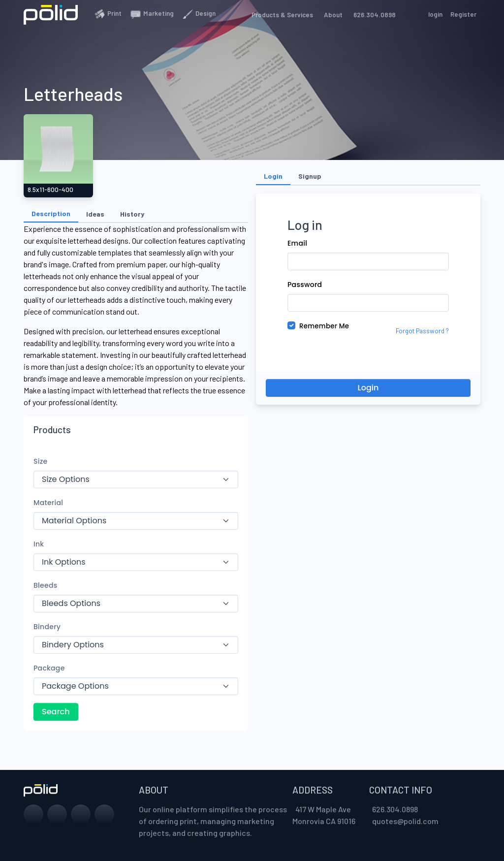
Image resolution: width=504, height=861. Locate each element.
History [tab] (132, 214)
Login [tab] (273, 176)
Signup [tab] (310, 176)
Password (305, 285)
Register (463, 14)
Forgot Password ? (422, 331)
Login (368, 388)
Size (41, 461)
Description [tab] (51, 213)
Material (48, 503)
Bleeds (45, 585)
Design (199, 14)
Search (56, 712)
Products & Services (281, 15)
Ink (39, 544)
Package (49, 668)
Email (297, 243)
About (332, 15)
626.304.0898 (373, 15)
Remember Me (324, 326)
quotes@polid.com (405, 821)
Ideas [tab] (95, 214)
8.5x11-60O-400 (50, 190)
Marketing (152, 14)
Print (108, 14)
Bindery (47, 627)
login (435, 14)
